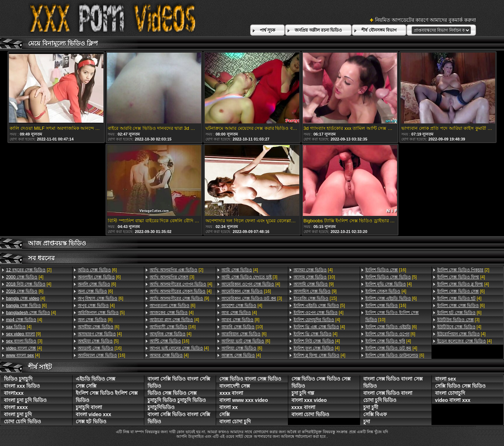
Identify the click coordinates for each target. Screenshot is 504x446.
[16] (100, 348)
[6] (25, 291)
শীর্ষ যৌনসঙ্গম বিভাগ (379, 30)
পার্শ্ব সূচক (267, 30)
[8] (95, 320)
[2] (29, 270)
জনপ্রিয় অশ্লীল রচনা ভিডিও (318, 30)
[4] (25, 277)
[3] (24, 341)
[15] (315, 298)
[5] (101, 313)
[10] (242, 327)
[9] (23, 334)
